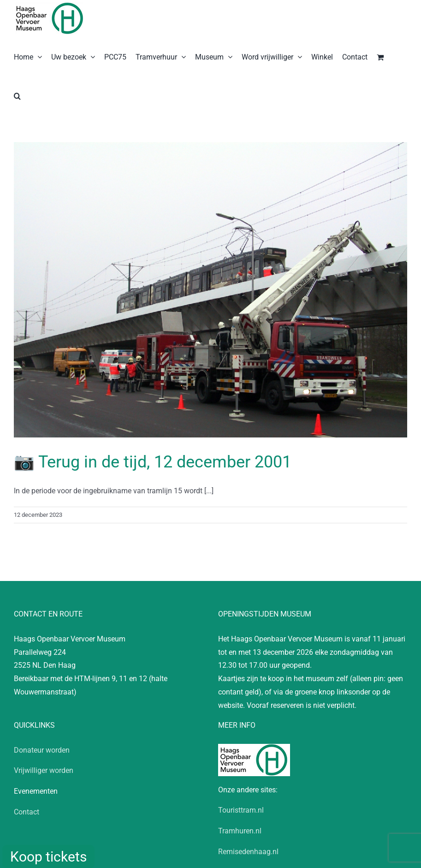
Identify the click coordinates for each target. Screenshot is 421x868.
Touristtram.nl (241, 810)
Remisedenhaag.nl (248, 852)
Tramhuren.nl (240, 831)
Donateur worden (42, 750)
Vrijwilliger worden (44, 770)
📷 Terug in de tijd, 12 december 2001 (153, 462)
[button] (17, 95)
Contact (27, 812)
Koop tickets (48, 857)
